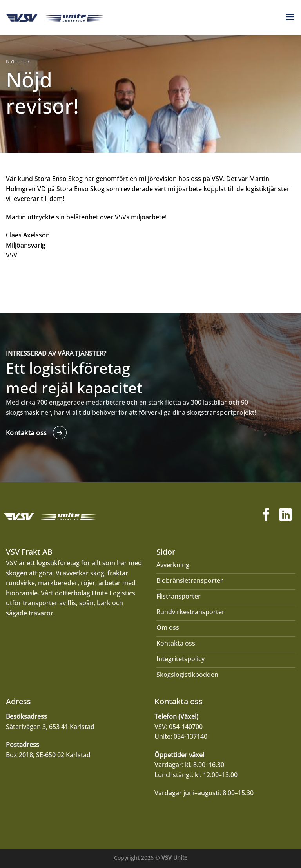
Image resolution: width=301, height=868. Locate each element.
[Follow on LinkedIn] (286, 516)
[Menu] (290, 17)
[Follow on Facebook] (266, 516)
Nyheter (18, 61)
